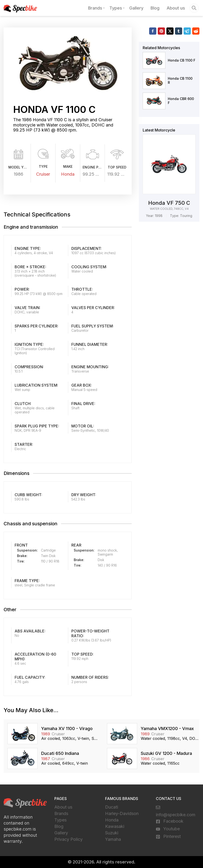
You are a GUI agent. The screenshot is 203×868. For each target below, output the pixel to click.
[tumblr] (179, 31)
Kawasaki (115, 826)
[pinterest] (161, 31)
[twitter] (170, 31)
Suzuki (112, 833)
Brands (95, 8)
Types (116, 8)
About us (176, 8)
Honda (68, 174)
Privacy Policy (68, 839)
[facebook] (153, 31)
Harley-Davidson (122, 813)
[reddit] (196, 31)
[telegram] (187, 31)
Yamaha (113, 839)
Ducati (112, 807)
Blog (155, 8)
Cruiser (43, 174)
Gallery (136, 8)
